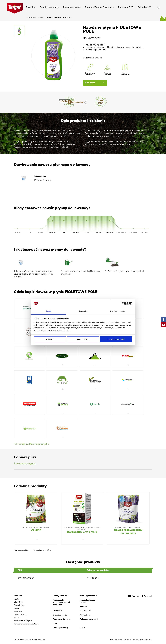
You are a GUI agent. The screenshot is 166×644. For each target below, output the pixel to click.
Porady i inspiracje (49, 7)
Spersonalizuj (83, 339)
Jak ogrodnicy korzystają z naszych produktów (62, 602)
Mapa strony (85, 615)
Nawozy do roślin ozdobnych (128, 527)
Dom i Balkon (19, 605)
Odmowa (50, 339)
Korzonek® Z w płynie (82, 532)
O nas (55, 623)
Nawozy (17, 608)
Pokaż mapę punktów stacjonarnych (32, 444)
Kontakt (83, 606)
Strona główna (31, 17)
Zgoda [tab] (48, 311)
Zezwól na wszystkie (116, 339)
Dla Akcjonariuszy (61, 628)
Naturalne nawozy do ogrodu (36, 527)
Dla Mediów (58, 611)
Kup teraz (95, 83)
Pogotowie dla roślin (62, 619)
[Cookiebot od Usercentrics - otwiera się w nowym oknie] (122, 304)
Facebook (147, 596)
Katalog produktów (88, 596)
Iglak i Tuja (18, 602)
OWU (82, 628)
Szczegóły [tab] (83, 311)
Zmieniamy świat (72, 7)
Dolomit (36, 530)
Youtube (134, 596)
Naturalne (18, 611)
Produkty (31, 7)
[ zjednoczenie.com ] (145, 639)
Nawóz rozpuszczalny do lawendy (128, 532)
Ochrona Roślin (20, 615)
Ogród (16, 599)
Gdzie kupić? (144, 7)
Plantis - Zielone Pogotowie (99, 7)
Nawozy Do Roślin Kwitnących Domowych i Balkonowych (82, 528)
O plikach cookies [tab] (118, 311)
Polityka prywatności (89, 619)
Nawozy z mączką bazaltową (26, 624)
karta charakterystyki (25, 464)
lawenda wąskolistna (42, 550)
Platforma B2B (126, 7)
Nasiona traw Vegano (23, 621)
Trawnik (17, 618)
